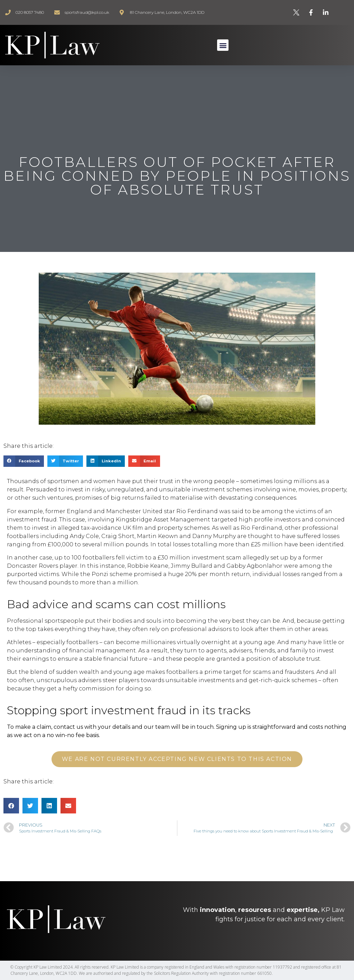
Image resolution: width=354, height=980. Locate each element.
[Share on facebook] (24, 461)
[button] (223, 45)
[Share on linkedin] (106, 461)
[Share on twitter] (65, 461)
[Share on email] (144, 461)
